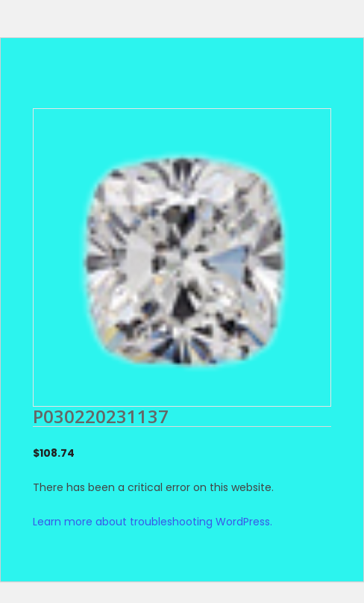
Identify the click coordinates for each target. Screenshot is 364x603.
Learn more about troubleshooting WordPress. (153, 522)
